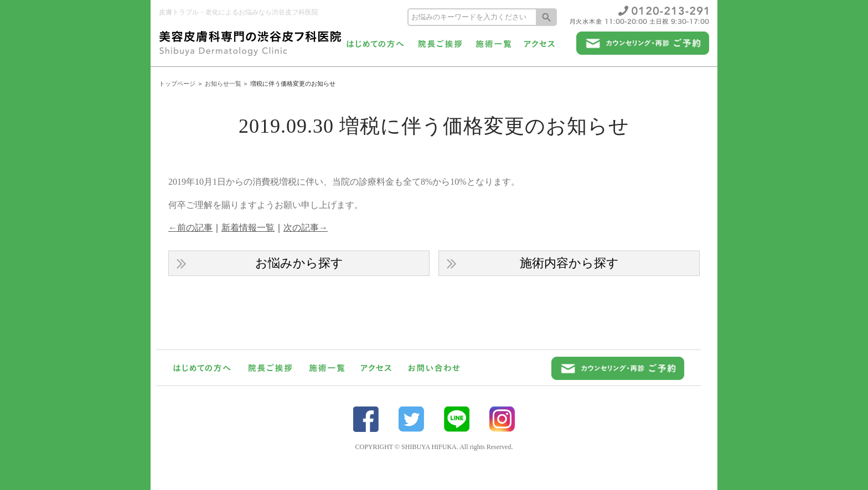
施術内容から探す (569, 263)
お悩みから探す (299, 263)
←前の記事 (190, 228)
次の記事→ (306, 228)
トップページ (177, 84)
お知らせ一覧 (223, 84)
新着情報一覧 (248, 228)
